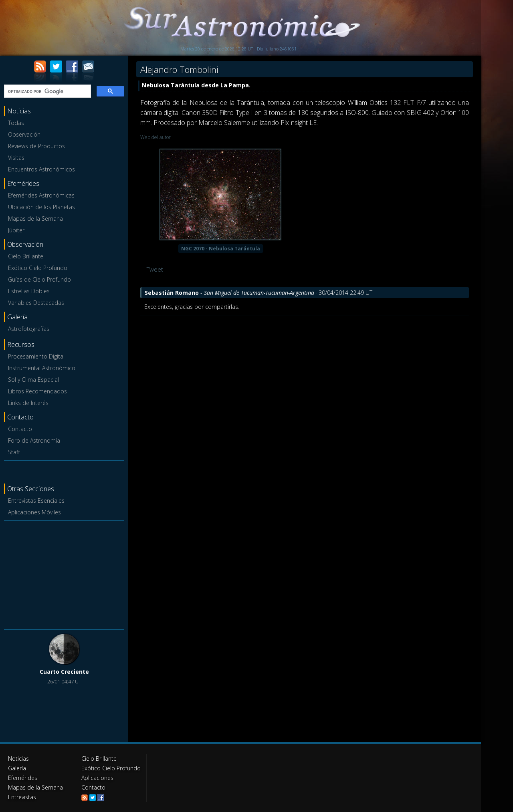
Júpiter (16, 230)
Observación (24, 134)
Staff (14, 452)
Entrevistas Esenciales (36, 501)
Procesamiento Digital (36, 356)
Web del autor (156, 137)
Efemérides (23, 778)
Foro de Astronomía (34, 440)
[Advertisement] (64, 574)
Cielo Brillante (26, 256)
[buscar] (47, 91)
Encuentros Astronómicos (41, 169)
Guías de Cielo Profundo (39, 279)
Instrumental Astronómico (42, 368)
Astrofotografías (29, 329)
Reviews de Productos (36, 146)
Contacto (20, 429)
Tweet (155, 269)
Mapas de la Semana (35, 219)
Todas (16, 123)
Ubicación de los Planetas (41, 207)
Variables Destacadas (36, 303)
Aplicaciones (97, 778)
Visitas (16, 158)
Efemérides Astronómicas (41, 195)
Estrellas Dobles (29, 291)
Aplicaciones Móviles (34, 512)
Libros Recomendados (37, 391)
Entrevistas (22, 797)
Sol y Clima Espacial (33, 380)
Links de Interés (28, 403)
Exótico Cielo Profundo (38, 268)
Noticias (18, 759)
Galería (17, 768)
